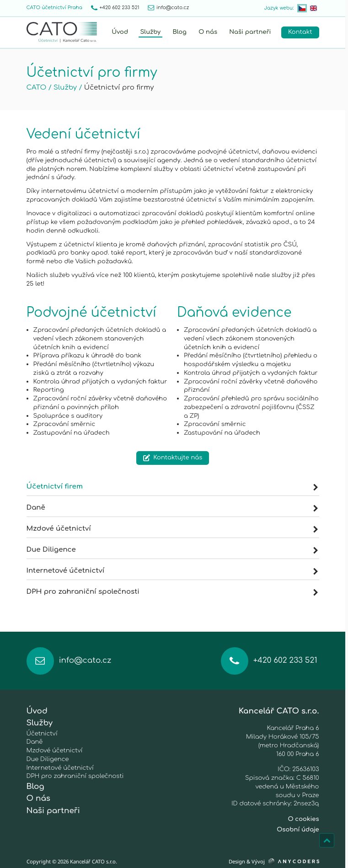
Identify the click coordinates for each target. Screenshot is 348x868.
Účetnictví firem (172, 487)
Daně (172, 508)
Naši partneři (250, 32)
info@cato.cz (168, 8)
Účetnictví (42, 733)
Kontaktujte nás (173, 458)
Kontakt (300, 32)
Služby (150, 32)
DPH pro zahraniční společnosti (172, 592)
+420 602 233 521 (115, 8)
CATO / (39, 88)
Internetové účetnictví (172, 571)
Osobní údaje (298, 829)
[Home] (62, 32)
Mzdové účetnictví (172, 529)
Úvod (120, 32)
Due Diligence (172, 550)
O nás (208, 32)
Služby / (68, 88)
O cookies (303, 819)
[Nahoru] (327, 840)
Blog (179, 32)
